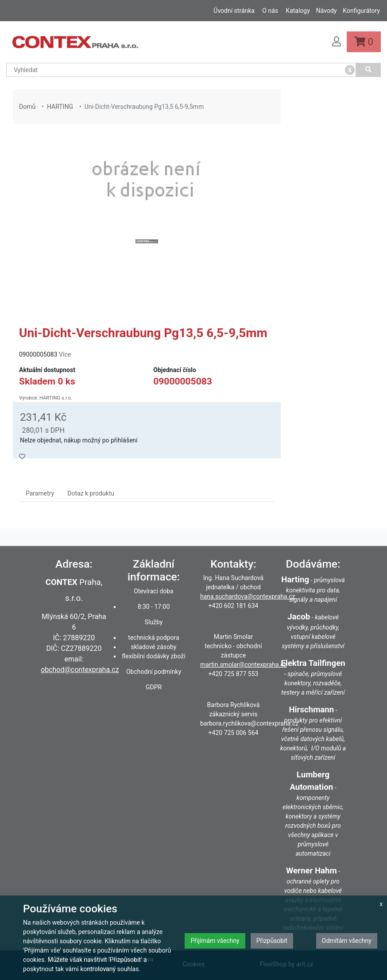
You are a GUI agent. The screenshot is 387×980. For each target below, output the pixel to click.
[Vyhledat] (368, 70)
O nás (270, 11)
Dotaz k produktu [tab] (91, 493)
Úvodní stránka (234, 11)
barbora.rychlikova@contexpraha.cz (249, 723)
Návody (327, 11)
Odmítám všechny (347, 941)
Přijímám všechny (215, 941)
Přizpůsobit (272, 941)
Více (65, 354)
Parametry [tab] (40, 493)
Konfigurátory (361, 11)
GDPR (154, 687)
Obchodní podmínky (154, 672)
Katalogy (298, 11)
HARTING (60, 107)
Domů (27, 107)
